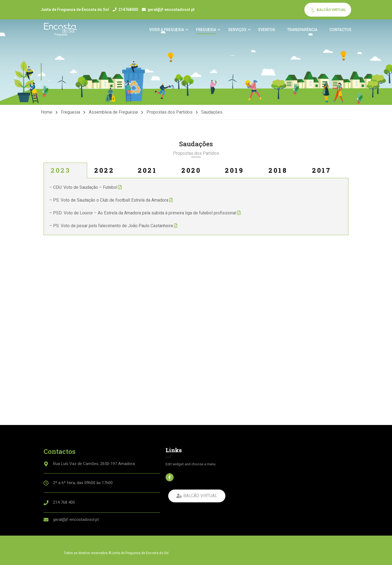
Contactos (340, 30)
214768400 (128, 10)
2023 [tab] (61, 173)
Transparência (302, 30)
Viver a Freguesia (166, 30)
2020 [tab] (191, 173)
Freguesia (206, 30)
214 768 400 (64, 502)
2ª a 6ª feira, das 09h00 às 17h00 (83, 483)
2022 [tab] (104, 173)
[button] (197, 496)
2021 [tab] (147, 173)
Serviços (237, 30)
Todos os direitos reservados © (88, 553)
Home (47, 115)
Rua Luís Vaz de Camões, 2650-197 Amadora (94, 464)
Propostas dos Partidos (169, 115)
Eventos (267, 30)
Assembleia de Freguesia (113, 115)
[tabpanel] (196, 209)
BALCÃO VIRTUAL (328, 10)
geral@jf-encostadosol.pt (171, 10)
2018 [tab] (278, 173)
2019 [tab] (234, 173)
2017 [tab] (321, 173)
